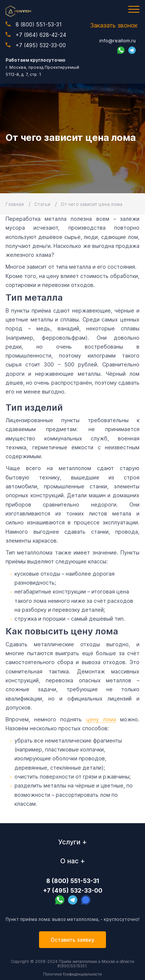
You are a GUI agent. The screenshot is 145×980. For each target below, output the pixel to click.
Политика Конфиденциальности (72, 974)
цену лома (101, 719)
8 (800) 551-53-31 (34, 24)
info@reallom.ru (117, 41)
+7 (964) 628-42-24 (36, 35)
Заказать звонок (114, 25)
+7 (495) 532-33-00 (36, 45)
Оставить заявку (72, 940)
